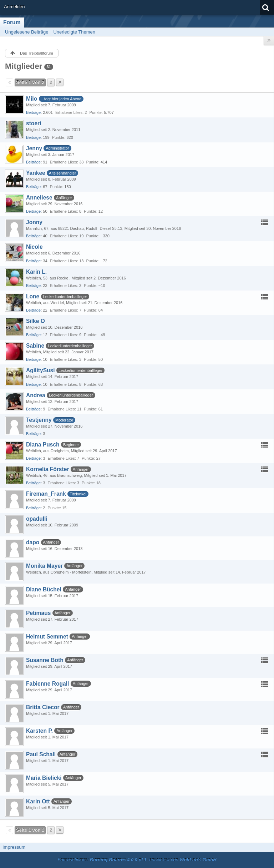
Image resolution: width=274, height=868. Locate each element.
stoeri (34, 123)
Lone (33, 296)
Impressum (14, 847)
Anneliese (39, 198)
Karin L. (36, 272)
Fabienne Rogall (47, 684)
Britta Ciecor (43, 707)
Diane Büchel (44, 589)
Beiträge (33, 112)
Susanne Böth (45, 660)
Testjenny (39, 420)
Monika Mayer (44, 566)
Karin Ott (38, 801)
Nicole (34, 247)
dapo (33, 542)
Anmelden (14, 7)
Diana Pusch (43, 445)
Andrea (36, 395)
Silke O (35, 321)
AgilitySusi (40, 370)
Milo (32, 99)
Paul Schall (41, 754)
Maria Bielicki (44, 778)
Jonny (34, 222)
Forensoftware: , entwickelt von (137, 860)
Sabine (35, 346)
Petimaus (38, 613)
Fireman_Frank (46, 494)
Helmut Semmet (47, 637)
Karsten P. (39, 731)
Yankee (36, 173)
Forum (12, 22)
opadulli (37, 519)
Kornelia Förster (47, 469)
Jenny (34, 148)
